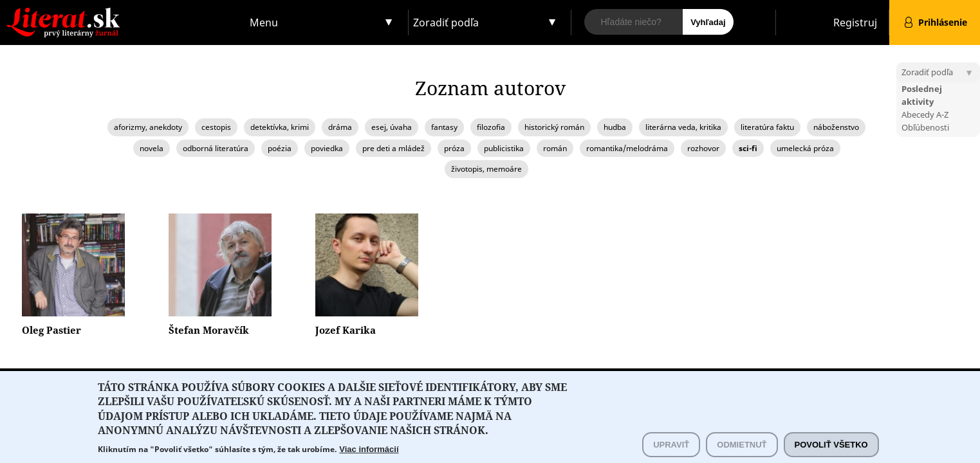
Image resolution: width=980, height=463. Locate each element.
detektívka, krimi (280, 127)
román (555, 148)
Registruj (855, 23)
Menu (264, 23)
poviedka (327, 148)
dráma (340, 127)
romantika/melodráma (627, 148)
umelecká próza (805, 148)
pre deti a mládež (393, 148)
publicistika (504, 148)
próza (454, 148)
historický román (554, 127)
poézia (280, 148)
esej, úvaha (392, 127)
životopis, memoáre (486, 169)
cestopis (216, 127)
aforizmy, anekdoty (148, 127)
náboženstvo (836, 127)
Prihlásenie (943, 22)
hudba (615, 127)
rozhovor (703, 148)
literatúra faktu (767, 127)
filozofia (491, 127)
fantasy (444, 127)
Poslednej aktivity (922, 95)
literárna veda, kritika (683, 127)
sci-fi (748, 148)
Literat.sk (123, 13)
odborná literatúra (216, 148)
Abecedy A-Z (925, 114)
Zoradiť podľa (446, 23)
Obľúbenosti (925, 127)
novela (152, 148)
